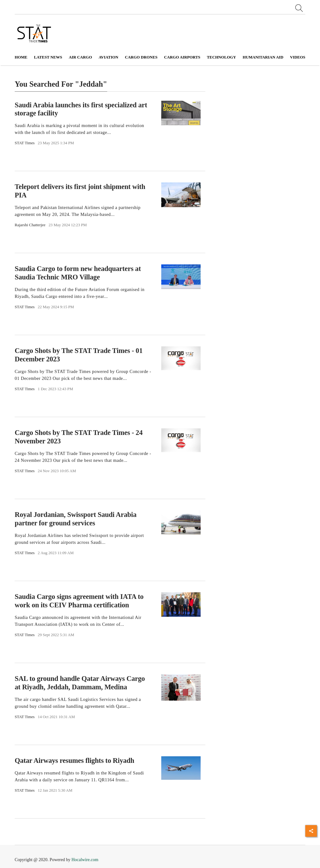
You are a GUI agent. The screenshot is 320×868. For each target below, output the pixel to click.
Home (21, 57)
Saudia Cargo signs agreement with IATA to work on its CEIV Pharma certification (79, 601)
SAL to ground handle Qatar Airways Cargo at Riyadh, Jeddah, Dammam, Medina (80, 683)
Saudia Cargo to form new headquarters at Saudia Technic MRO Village (78, 273)
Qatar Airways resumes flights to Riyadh (75, 761)
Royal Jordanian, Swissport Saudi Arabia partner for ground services (76, 519)
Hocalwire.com (85, 860)
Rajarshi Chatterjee (30, 225)
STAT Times (25, 143)
